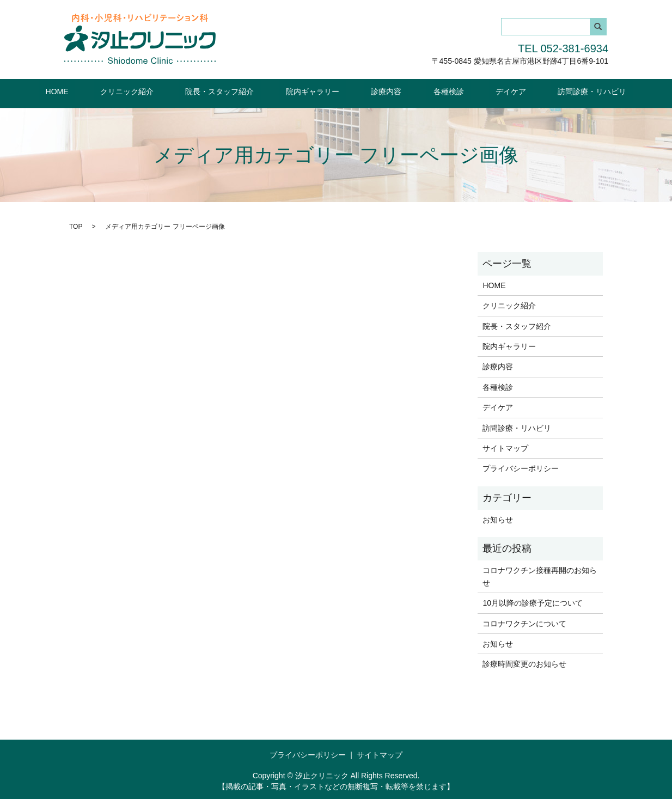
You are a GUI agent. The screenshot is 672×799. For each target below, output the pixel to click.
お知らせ (498, 519)
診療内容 (380, 91)
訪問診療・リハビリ (545, 91)
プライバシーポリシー (521, 468)
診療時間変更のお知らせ (524, 663)
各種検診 (428, 91)
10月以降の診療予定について (533, 602)
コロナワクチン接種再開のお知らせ (540, 576)
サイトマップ (505, 448)
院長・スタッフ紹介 (240, 91)
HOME (104, 91)
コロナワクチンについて (524, 623)
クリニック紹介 (161, 91)
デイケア (477, 91)
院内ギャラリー (319, 91)
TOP (76, 225)
